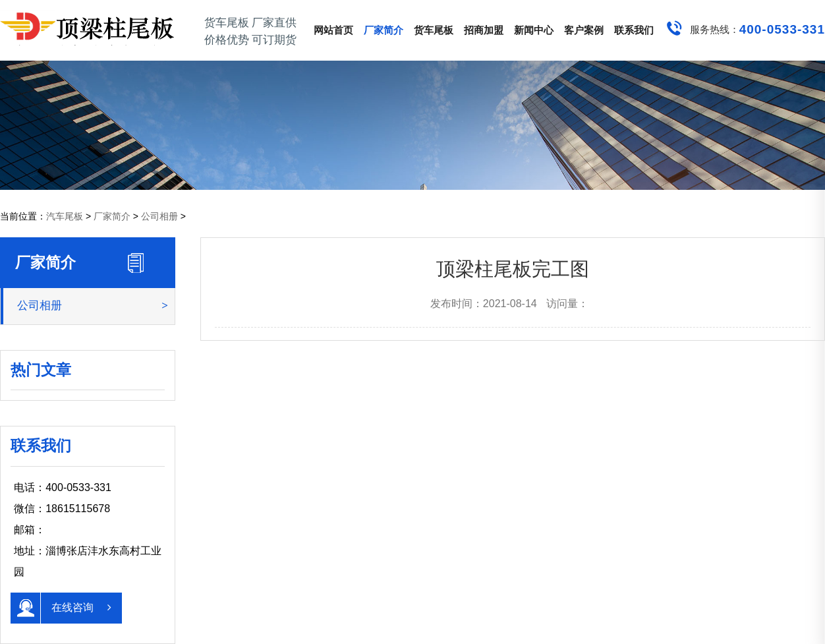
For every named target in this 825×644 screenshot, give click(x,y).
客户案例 (584, 30)
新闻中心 (534, 30)
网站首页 (333, 30)
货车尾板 (434, 30)
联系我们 (634, 30)
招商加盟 (484, 30)
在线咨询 (61, 608)
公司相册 (159, 216)
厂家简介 (384, 30)
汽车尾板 (65, 216)
